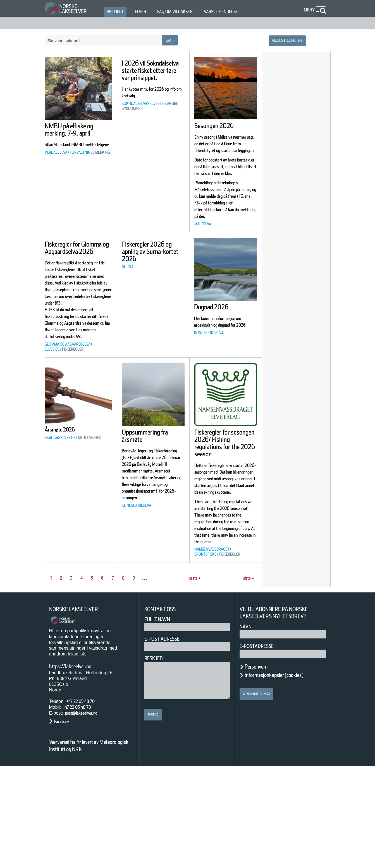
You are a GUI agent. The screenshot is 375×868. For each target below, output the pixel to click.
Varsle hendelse (237, 12)
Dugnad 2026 (217, 341)
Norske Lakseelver (79, 711)
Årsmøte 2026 (64, 490)
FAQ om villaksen (183, 12)
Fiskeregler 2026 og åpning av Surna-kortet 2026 (152, 285)
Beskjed (155, 760)
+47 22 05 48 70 (85, 803)
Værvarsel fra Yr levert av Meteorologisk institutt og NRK (92, 847)
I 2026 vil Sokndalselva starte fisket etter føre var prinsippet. (151, 78)
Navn (247, 728)
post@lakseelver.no (87, 815)
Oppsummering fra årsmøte (148, 497)
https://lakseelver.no (77, 768)
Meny (309, 10)
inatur (208, 223)
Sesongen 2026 (220, 126)
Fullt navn (159, 721)
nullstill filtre (284, 40)
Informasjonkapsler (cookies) (285, 777)
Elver (144, 12)
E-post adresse (166, 740)
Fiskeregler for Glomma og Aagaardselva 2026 (77, 285)
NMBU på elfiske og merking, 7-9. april (77, 130)
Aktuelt (116, 12)
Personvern (260, 768)
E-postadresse (260, 748)
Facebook (65, 823)
